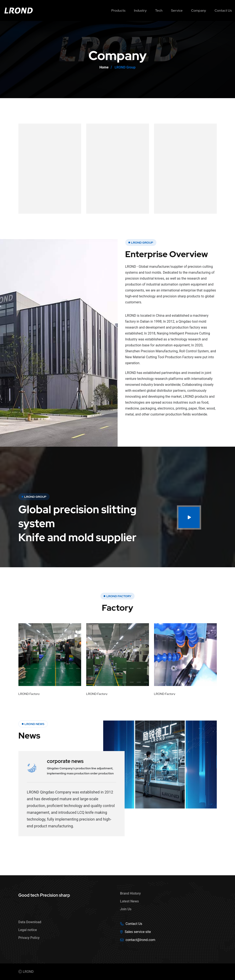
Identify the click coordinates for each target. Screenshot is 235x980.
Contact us (223, 10)
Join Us (126, 909)
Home (104, 67)
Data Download (30, 922)
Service (177, 10)
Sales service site (138, 932)
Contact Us (134, 924)
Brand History (131, 893)
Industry (140, 10)
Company (199, 10)
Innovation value (111, 160)
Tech (159, 10)
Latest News (130, 901)
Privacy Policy (29, 938)
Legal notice (28, 930)
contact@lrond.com (140, 940)
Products (118, 10)
